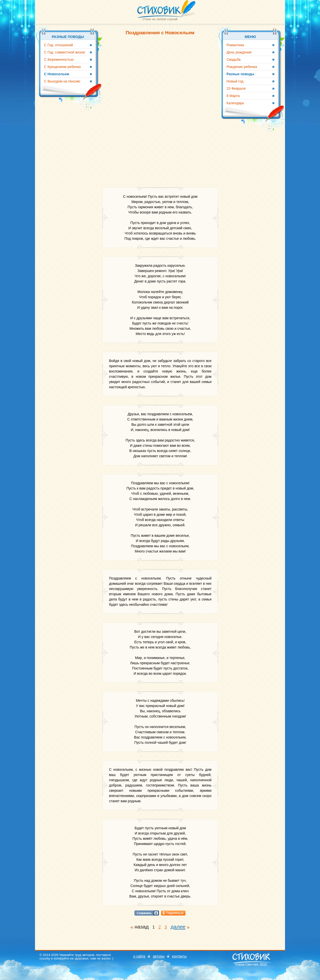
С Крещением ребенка (62, 67)
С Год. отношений (58, 45)
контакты (179, 956)
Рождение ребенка (242, 67)
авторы (159, 956)
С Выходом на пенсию (62, 81)
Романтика (235, 45)
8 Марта (233, 96)
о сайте (139, 956)
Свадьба (233, 59)
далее (178, 927)
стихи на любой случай (160, 19)
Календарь (235, 103)
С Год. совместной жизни (64, 52)
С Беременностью (59, 59)
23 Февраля (236, 88)
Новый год (235, 81)
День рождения (239, 52)
